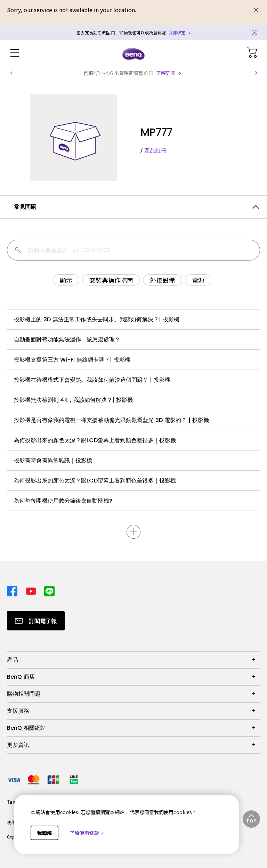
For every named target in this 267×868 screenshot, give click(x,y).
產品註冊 (155, 151)
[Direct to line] (49, 589)
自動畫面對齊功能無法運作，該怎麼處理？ (67, 340)
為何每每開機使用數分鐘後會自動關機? (63, 501)
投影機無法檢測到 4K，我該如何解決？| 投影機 (73, 400)
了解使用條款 (87, 833)
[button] (11, 73)
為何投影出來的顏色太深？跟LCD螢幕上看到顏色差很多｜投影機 (95, 440)
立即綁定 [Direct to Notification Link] (177, 32)
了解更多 (166, 73)
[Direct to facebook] (14, 589)
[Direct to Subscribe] (36, 621)
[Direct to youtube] (32, 589)
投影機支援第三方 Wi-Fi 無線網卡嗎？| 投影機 (72, 360)
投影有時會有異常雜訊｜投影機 (53, 460)
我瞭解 (44, 833)
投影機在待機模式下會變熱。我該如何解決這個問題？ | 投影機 (92, 380)
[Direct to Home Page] (133, 53)
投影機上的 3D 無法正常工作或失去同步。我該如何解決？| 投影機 (97, 319)
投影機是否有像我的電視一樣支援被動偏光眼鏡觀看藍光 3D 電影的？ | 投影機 (111, 420)
